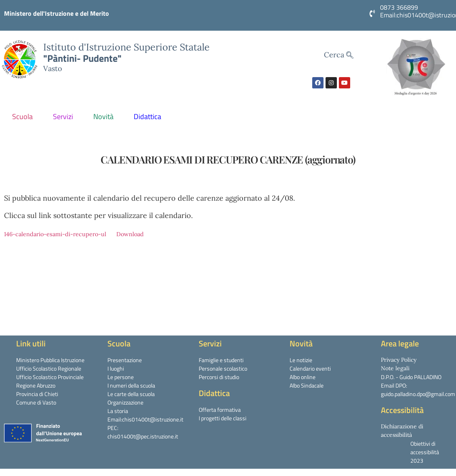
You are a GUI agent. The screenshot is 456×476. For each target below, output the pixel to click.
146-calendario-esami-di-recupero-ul (55, 234)
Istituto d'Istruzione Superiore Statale (126, 47)
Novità (105, 116)
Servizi (65, 116)
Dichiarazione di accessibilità (402, 431)
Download (130, 234)
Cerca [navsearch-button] (339, 55)
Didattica (149, 116)
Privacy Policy (399, 360)
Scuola (24, 116)
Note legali (395, 368)
